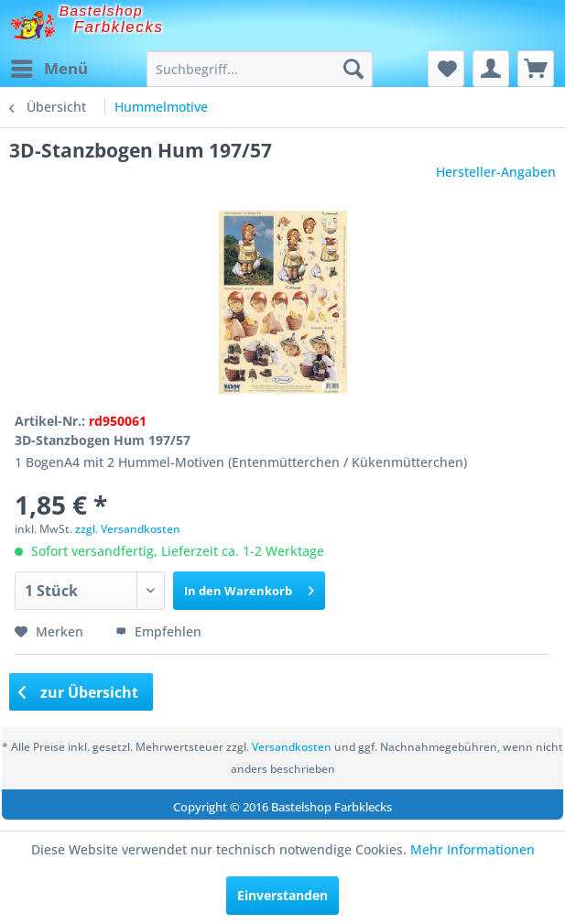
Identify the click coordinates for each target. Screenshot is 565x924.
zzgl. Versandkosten (128, 529)
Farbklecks (119, 27)
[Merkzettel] (446, 69)
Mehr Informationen (473, 849)
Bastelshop (102, 11)
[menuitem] (49, 69)
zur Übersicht (79, 692)
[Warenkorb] (536, 69)
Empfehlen (158, 631)
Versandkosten (292, 747)
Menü (49, 66)
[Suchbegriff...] (260, 69)
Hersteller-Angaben (496, 172)
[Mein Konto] (491, 69)
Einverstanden (282, 895)
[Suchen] (353, 69)
